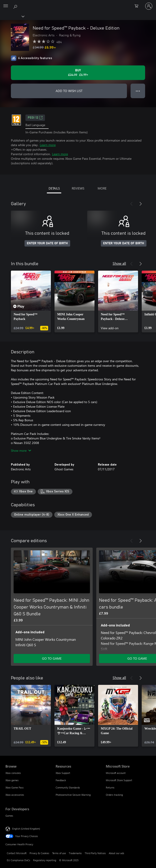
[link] (31, 302)
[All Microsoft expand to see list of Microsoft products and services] (6, 6)
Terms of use (59, 853)
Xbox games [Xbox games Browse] (12, 780)
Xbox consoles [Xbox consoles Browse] (13, 773)
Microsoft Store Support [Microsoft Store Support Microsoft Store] (119, 780)
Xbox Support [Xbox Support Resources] (63, 773)
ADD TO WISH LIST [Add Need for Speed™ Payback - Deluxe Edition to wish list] (69, 91)
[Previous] (131, 204)
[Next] (141, 204)
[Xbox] (12, 16)
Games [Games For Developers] (9, 816)
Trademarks (75, 853)
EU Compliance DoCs (19, 860)
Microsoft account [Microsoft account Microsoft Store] (116, 773)
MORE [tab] (102, 188)
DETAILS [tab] (54, 188)
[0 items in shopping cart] (138, 6)
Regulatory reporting (45, 860)
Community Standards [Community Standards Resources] (68, 787)
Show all (119, 263)
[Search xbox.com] (16, 6)
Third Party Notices (95, 853)
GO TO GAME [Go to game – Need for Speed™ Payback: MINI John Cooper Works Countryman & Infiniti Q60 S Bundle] (52, 658)
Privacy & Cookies (39, 853)
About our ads (116, 853)
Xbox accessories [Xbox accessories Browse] (15, 795)
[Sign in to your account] (149, 6)
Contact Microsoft (17, 853)
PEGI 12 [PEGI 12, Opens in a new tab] (35, 118)
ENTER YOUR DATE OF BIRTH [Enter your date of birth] (47, 243)
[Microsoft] (78, 3)
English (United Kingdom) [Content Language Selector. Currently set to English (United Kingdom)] (26, 829)
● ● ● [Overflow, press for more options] (138, 91)
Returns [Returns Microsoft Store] (110, 787)
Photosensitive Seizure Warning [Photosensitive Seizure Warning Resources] (73, 795)
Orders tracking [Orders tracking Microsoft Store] (114, 795)
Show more (21, 450)
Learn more (48, 145)
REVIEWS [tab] (78, 188)
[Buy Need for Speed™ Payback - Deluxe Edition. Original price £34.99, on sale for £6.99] (78, 73)
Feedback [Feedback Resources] (61, 780)
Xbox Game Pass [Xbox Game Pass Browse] (15, 787)
